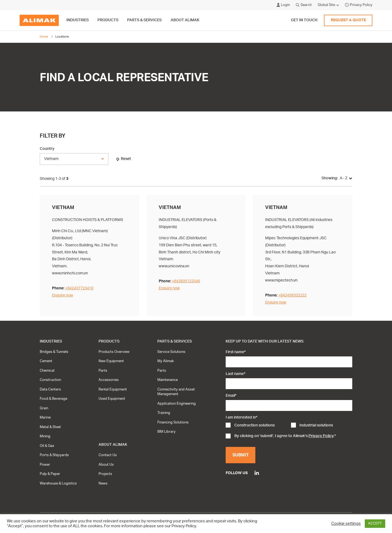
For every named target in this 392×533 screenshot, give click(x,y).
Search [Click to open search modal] (304, 5)
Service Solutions (171, 352)
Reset (126, 159)
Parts (103, 371)
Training (164, 413)
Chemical (47, 371)
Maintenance (168, 380)
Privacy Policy (359, 5)
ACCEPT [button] (375, 524)
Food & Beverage (53, 399)
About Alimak (113, 445)
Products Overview (114, 352)
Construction (50, 380)
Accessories (109, 380)
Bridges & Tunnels (54, 352)
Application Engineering (177, 404)
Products (109, 341)
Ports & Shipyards (54, 455)
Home (44, 37)
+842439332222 (292, 295)
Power (45, 465)
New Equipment (111, 361)
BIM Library (166, 432)
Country (47, 149)
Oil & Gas (47, 446)
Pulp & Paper (50, 474)
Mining (45, 436)
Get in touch (304, 20)
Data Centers (50, 389)
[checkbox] (289, 426)
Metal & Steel (50, 427)
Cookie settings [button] (346, 524)
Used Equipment (112, 399)
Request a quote (348, 20)
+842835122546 (186, 281)
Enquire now (62, 295)
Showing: (330, 178)
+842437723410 (79, 288)
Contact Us (108, 455)
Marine (45, 417)
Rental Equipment (113, 389)
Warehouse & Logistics (58, 483)
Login (283, 5)
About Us (106, 465)
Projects (105, 474)
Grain (44, 408)
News (103, 483)
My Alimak (166, 361)
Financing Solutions (173, 422)
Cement (46, 361)
